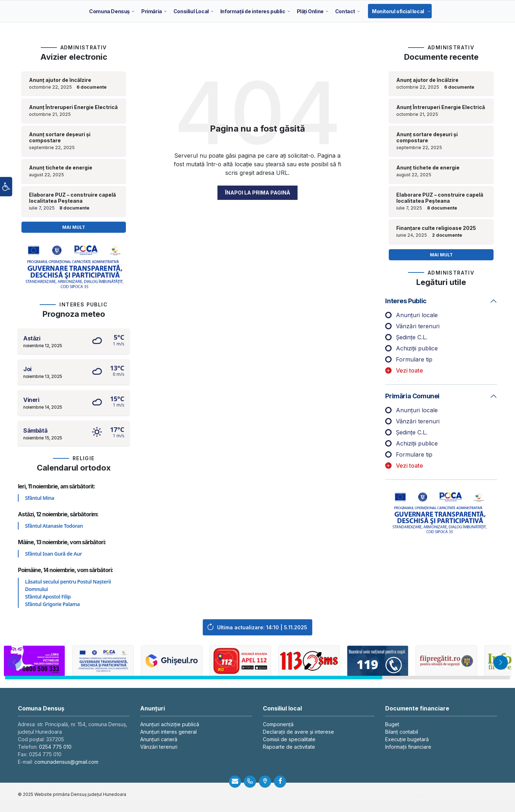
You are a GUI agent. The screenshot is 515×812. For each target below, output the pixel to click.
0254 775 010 (55, 747)
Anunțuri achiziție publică (170, 724)
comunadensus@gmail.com (66, 762)
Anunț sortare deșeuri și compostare (60, 137)
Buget (392, 724)
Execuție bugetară (407, 739)
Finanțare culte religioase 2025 (436, 228)
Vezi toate (409, 370)
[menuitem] (109, 11)
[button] (6, 190)
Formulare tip (414, 359)
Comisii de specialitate (289, 739)
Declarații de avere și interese (298, 732)
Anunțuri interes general (168, 732)
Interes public (406, 301)
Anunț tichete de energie (61, 168)
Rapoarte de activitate (289, 747)
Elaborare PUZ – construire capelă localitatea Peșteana (72, 198)
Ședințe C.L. (412, 337)
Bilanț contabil (402, 732)
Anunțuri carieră (159, 739)
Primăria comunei (412, 396)
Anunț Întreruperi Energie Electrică (73, 107)
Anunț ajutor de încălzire (60, 80)
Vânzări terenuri (418, 326)
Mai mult (74, 227)
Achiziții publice (417, 348)
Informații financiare (408, 747)
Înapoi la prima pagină (257, 193)
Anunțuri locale (417, 315)
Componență (278, 724)
